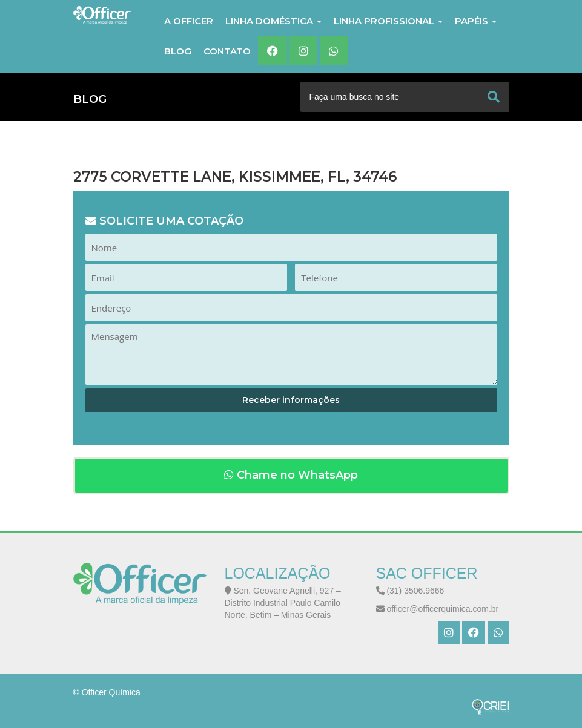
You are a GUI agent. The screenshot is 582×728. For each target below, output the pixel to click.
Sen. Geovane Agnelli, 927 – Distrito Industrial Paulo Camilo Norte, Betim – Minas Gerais (283, 603)
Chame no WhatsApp (291, 475)
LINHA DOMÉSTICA (273, 21)
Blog (178, 51)
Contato (227, 51)
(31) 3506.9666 (410, 591)
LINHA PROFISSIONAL (388, 21)
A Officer (189, 21)
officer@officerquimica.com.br (438, 609)
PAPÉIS (476, 21)
